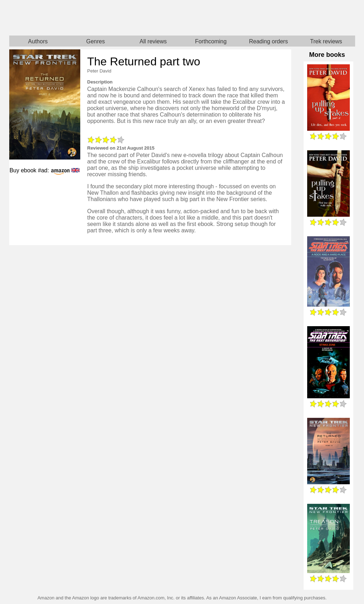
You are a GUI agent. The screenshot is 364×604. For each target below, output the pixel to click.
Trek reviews (326, 41)
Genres (96, 41)
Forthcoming (211, 41)
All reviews (153, 41)
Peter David (99, 71)
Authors (38, 41)
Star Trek (269, 18)
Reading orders (268, 41)
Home (96, 18)
